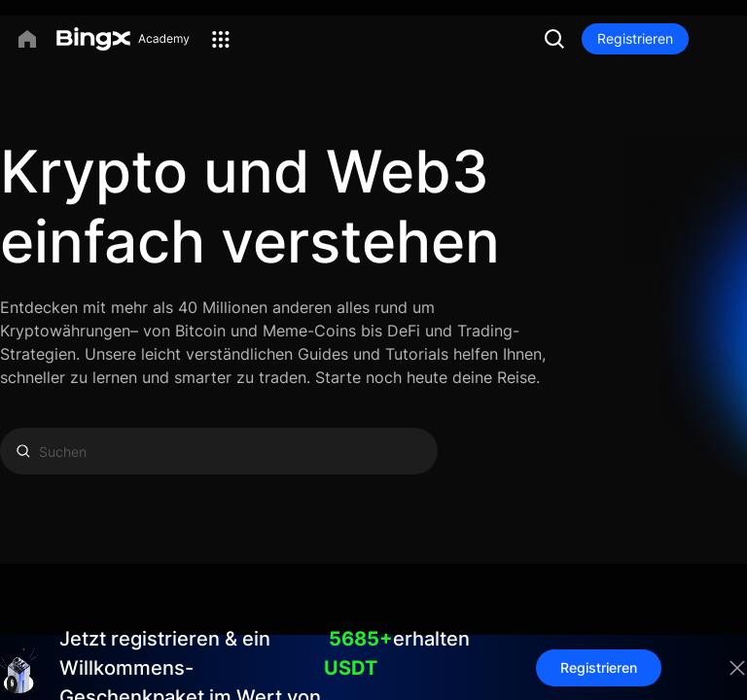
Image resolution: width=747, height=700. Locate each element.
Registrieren (635, 38)
